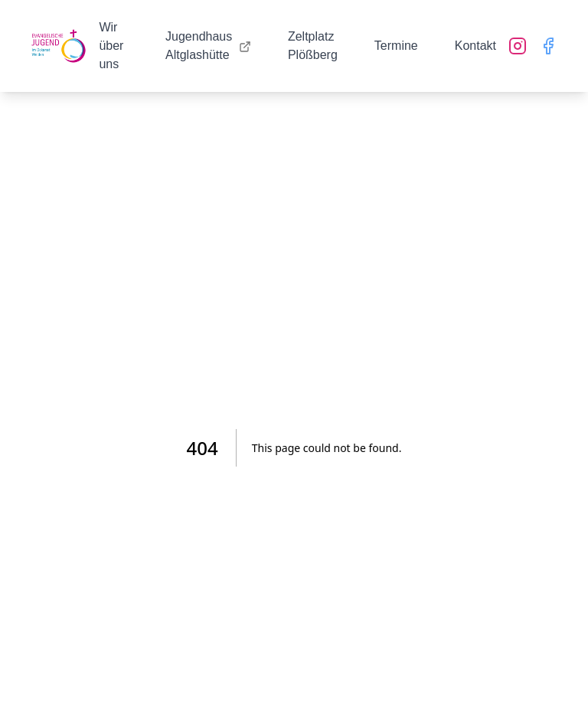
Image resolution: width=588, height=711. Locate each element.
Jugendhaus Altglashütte (208, 46)
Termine (396, 46)
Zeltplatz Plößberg (313, 46)
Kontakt (475, 46)
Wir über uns (111, 46)
